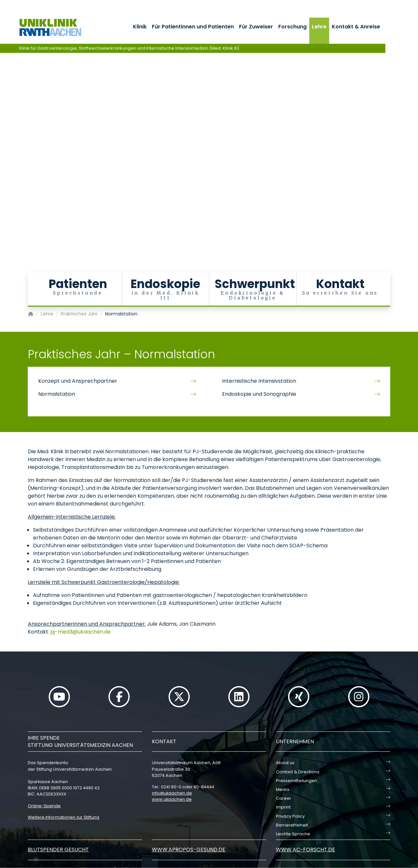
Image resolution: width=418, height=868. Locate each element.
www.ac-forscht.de (305, 850)
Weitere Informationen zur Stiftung (64, 817)
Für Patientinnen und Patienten (193, 27)
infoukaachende (172, 793)
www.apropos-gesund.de (189, 850)
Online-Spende (44, 806)
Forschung (292, 27)
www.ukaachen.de (172, 799)
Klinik (140, 27)
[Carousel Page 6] (4, 151)
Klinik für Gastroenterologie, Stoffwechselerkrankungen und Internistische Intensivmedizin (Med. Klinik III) (129, 48)
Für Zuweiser (256, 27)
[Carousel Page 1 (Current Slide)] (4, 127)
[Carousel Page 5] (4, 146)
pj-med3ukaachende (80, 632)
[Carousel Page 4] (4, 141)
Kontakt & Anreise (356, 27)
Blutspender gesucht (58, 850)
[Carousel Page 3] (4, 136)
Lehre (319, 27)
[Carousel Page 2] (4, 131)
